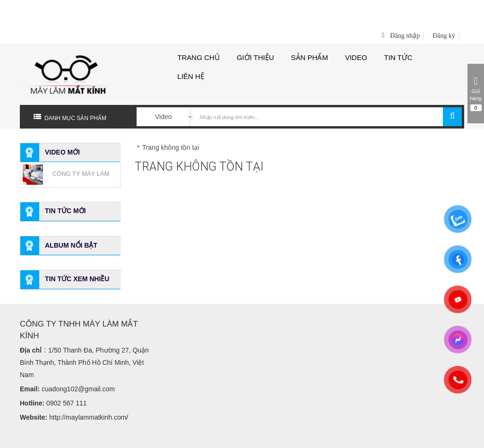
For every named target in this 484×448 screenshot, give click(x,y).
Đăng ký (444, 7)
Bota (261, 436)
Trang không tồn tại (171, 119)
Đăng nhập (405, 7)
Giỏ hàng (476, 94)
